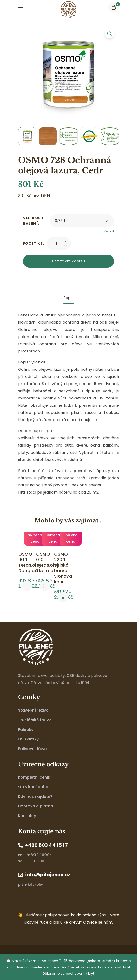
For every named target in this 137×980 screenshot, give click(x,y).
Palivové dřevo (32, 757)
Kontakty (27, 824)
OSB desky (28, 747)
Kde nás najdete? (35, 805)
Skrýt (90, 974)
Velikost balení (33, 221)
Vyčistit (109, 231)
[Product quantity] (56, 243)
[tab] (68, 298)
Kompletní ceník (34, 786)
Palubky (26, 738)
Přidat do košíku (68, 261)
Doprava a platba (36, 815)
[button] (114, 7)
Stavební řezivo (33, 719)
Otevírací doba (33, 795)
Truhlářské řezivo (35, 728)
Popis (69, 298)
